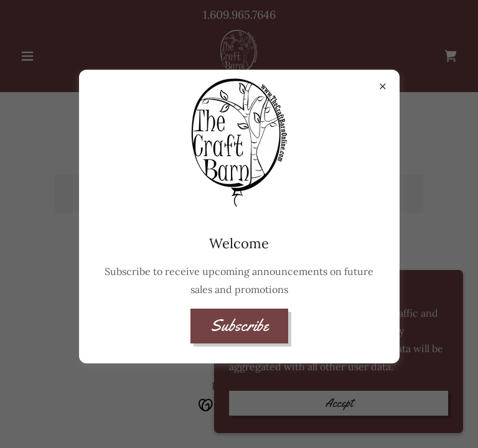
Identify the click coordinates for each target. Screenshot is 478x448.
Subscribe (239, 326)
